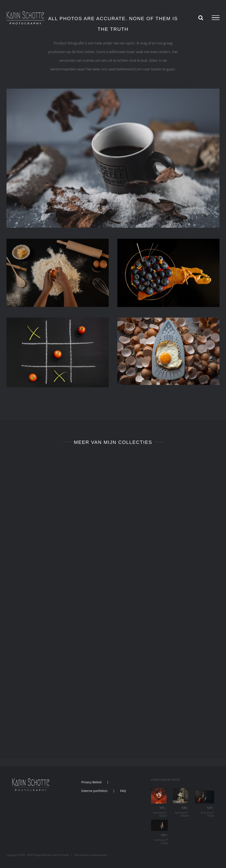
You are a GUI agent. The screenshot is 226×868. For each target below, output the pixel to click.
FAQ (123, 791)
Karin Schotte (61, 855)
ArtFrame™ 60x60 (159, 812)
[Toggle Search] (201, 18)
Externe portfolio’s (94, 791)
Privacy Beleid (91, 782)
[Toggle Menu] (216, 18)
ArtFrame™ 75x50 (204, 812)
